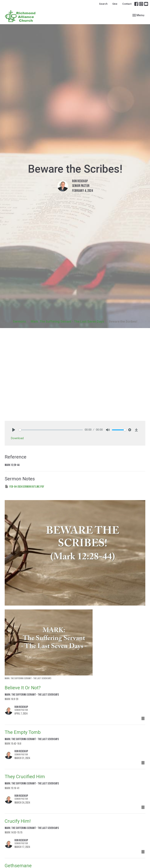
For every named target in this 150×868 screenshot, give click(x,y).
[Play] (14, 430)
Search (103, 4)
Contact (127, 4)
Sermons (19, 322)
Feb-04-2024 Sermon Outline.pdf (24, 487)
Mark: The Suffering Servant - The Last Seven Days (67, 322)
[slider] (51, 430)
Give (115, 4)
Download (17, 438)
